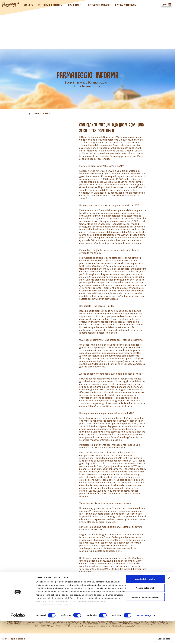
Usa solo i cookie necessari (145, 620)
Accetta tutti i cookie (145, 602)
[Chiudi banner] (169, 601)
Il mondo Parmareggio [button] (126, 5)
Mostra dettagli (144, 639)
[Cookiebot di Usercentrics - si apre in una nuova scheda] (18, 639)
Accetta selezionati (145, 611)
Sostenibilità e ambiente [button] (51, 5)
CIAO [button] (164, 5)
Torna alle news (41, 114)
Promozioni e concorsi (99, 5)
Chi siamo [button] (29, 5)
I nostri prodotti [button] (75, 5)
